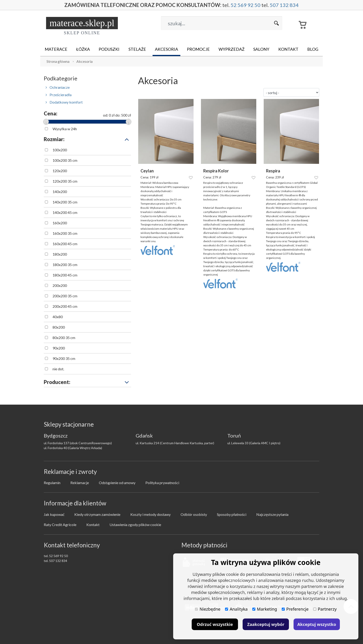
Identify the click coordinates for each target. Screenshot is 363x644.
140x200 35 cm (65, 202)
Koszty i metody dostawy (150, 514)
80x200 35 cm (64, 338)
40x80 (58, 317)
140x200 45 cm (65, 212)
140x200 (60, 192)
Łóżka (83, 49)
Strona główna (58, 61)
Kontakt (288, 49)
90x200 (59, 348)
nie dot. (58, 369)
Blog (313, 49)
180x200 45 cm (65, 275)
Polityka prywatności (162, 483)
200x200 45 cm (65, 306)
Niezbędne (208, 609)
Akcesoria (166, 49)
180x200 (60, 254)
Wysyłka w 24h (65, 129)
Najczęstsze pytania (272, 514)
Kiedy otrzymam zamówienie (97, 514)
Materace (56, 49)
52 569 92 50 (246, 5)
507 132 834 (284, 5)
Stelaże (137, 49)
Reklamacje (80, 483)
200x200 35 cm (65, 296)
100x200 (60, 150)
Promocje (198, 49)
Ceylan (147, 171)
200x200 (60, 285)
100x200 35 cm (65, 160)
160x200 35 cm (65, 233)
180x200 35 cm (65, 265)
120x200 (60, 171)
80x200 (59, 327)
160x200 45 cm (65, 244)
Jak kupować (54, 514)
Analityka (236, 609)
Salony (261, 49)
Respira (273, 171)
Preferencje (295, 609)
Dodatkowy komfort (64, 102)
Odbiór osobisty (194, 514)
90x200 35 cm (64, 358)
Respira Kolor (216, 171)
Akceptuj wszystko (317, 624)
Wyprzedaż (232, 49)
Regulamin (52, 483)
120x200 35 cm (65, 181)
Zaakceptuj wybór (266, 624)
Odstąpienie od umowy (117, 483)
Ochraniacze (58, 87)
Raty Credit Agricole (60, 525)
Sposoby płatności (232, 514)
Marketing (265, 609)
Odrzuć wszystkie (215, 624)
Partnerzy (325, 609)
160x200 (60, 223)
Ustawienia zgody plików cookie (135, 525)
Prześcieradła (59, 95)
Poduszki (109, 49)
